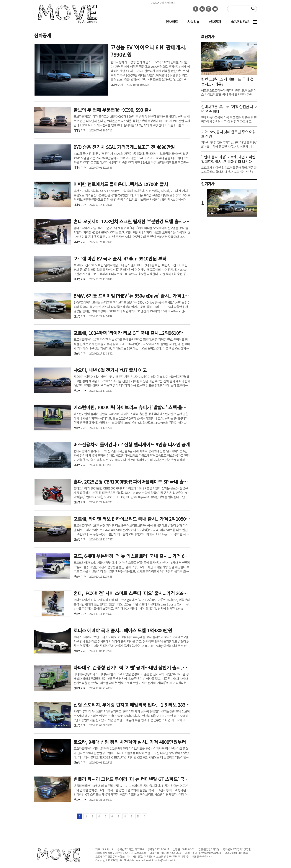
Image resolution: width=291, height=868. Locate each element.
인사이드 (172, 22)
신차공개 (215, 22)
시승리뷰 (193, 22)
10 (138, 816)
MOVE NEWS (240, 22)
